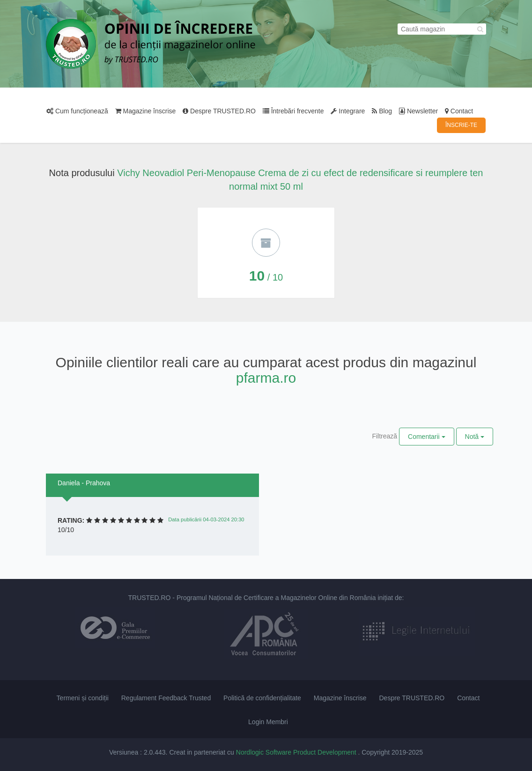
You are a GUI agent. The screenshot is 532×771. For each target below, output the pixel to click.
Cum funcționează (77, 111)
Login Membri (268, 722)
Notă (475, 437)
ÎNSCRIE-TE (461, 125)
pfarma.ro (266, 378)
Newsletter (418, 111)
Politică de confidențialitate (262, 698)
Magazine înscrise (146, 111)
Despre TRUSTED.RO (219, 111)
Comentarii (427, 437)
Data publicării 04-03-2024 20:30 (206, 519)
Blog (382, 111)
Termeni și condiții (83, 698)
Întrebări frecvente (293, 111)
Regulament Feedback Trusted (166, 698)
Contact (459, 111)
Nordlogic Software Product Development (297, 752)
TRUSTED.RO (149, 598)
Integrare (348, 111)
